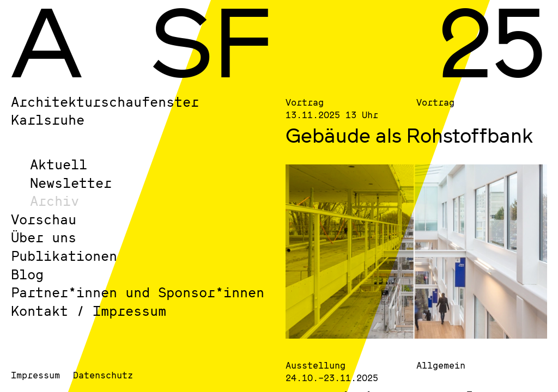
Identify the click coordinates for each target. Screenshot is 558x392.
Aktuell (59, 164)
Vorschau (44, 219)
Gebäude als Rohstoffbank (409, 135)
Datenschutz (103, 375)
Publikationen (64, 256)
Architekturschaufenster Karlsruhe (105, 111)
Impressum (35, 375)
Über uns (44, 237)
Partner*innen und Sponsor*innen (138, 292)
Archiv (54, 201)
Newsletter (71, 183)
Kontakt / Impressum (89, 311)
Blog (27, 274)
